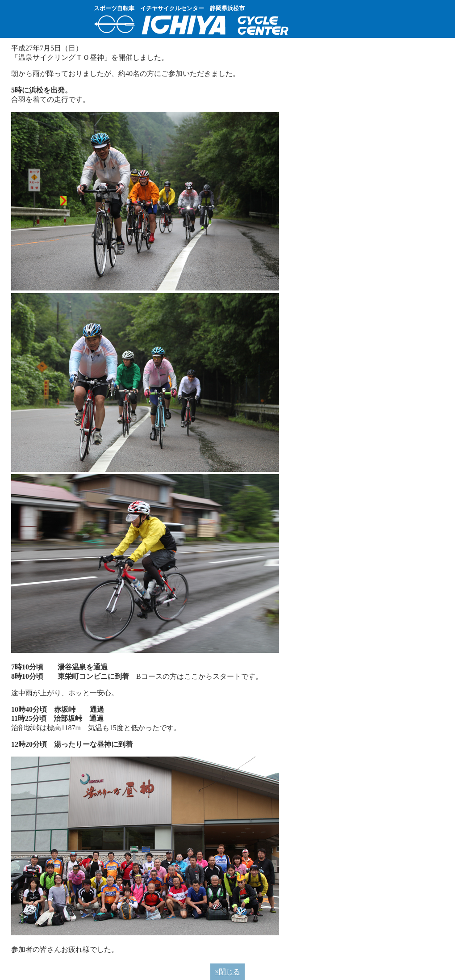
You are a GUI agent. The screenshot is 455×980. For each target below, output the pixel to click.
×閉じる (227, 972)
